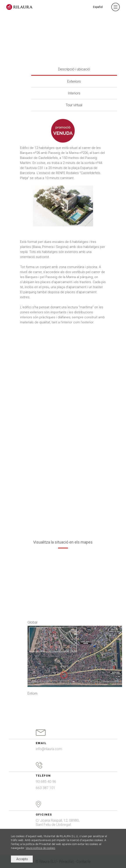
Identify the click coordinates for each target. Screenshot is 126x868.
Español (98, 7)
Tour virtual (74, 105)
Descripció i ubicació (74, 69)
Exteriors (74, 81)
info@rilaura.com (49, 749)
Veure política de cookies (40, 848)
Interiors (74, 93)
